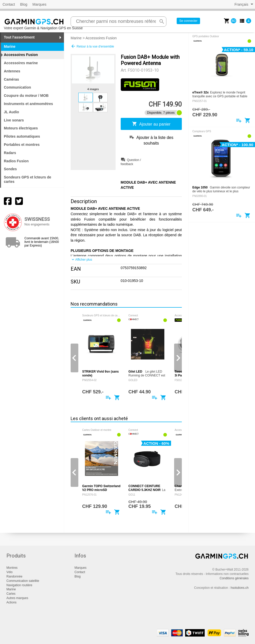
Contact (9, 4)
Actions (11, 602)
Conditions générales (234, 578)
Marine (76, 38)
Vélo (10, 572)
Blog (24, 4)
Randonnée (14, 576)
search (162, 22)
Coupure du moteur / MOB (26, 96)
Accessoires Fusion (101, 38)
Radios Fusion (16, 161)
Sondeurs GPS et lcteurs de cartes (27, 179)
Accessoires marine (21, 63)
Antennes (12, 71)
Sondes (10, 169)
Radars (10, 153)
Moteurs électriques (21, 128)
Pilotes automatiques (22, 136)
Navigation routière (19, 585)
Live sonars (14, 120)
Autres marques (17, 598)
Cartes (11, 594)
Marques (39, 4)
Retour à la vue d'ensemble (92, 46)
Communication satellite (23, 581)
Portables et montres (22, 145)
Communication (17, 87)
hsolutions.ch (240, 588)
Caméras (11, 79)
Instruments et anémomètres (28, 104)
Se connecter (188, 21)
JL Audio (11, 112)
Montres (12, 568)
